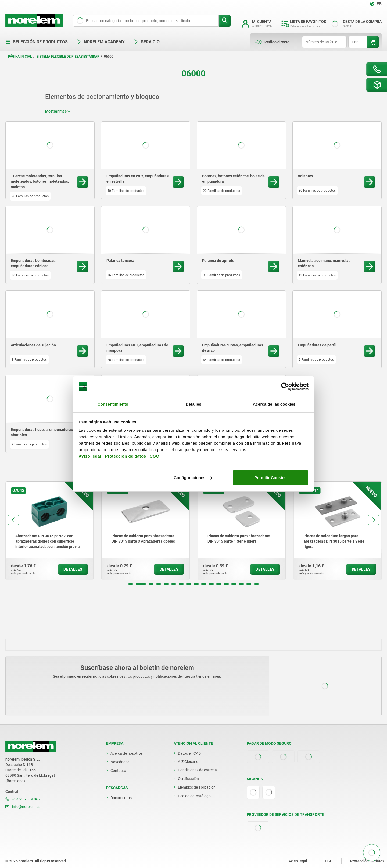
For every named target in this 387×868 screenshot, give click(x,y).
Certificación (188, 779)
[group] (49, 531)
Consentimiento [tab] (113, 404)
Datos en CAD (189, 753)
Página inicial (20, 57)
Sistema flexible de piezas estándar (68, 57)
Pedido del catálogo (194, 796)
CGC (154, 456)
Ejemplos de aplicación (197, 787)
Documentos (121, 798)
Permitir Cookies (270, 478)
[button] (131, 584)
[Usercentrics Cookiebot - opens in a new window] (285, 386)
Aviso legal (90, 456)
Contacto (118, 771)
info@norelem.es (23, 807)
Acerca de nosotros (127, 753)
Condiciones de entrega (197, 770)
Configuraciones (193, 478)
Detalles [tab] (193, 404)
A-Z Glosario (188, 762)
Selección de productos (37, 42)
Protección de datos (125, 456)
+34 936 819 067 (23, 799)
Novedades (120, 762)
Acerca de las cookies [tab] (274, 404)
